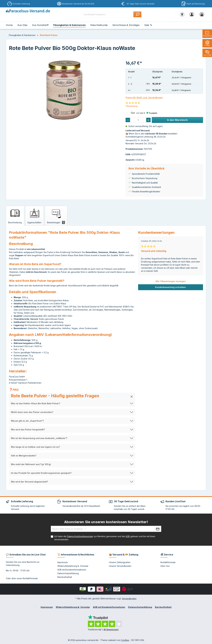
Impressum (63, 562)
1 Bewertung (132, 106)
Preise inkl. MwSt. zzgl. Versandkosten (144, 97)
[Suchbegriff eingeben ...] (108, 14)
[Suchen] (137, 14)
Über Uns (165, 566)
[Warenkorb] (202, 14)
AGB (128, 536)
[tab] (15, 216)
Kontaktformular (30, 578)
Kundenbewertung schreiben (170, 287)
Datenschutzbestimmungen (80, 536)
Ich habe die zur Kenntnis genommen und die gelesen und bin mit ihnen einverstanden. (105, 538)
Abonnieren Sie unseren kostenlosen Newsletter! (106, 522)
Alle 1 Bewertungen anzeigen (171, 281)
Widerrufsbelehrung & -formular (73, 566)
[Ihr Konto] (192, 14)
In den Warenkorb (177, 120)
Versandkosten (129, 599)
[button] (72, 397)
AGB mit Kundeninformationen (72, 570)
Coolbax (125, 640)
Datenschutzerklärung (68, 573)
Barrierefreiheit (65, 577)
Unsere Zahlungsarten (120, 562)
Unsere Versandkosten (120, 566)
